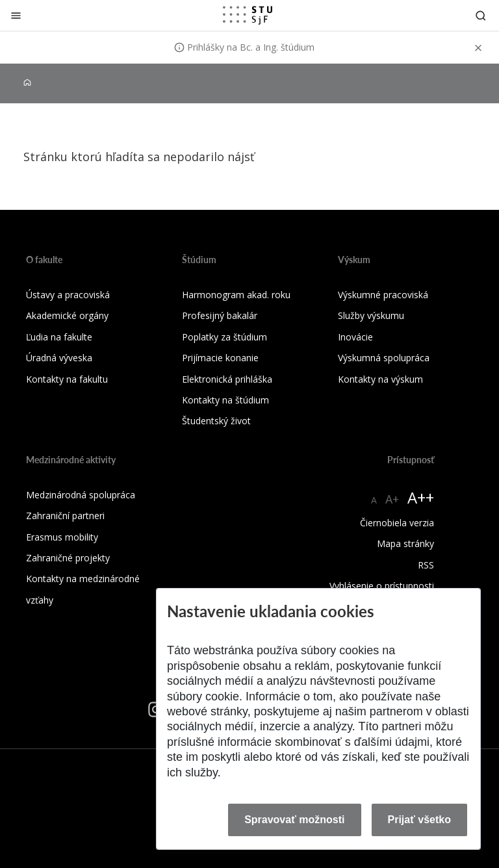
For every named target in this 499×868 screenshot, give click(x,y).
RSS (426, 565)
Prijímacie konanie (220, 358)
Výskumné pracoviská (383, 295)
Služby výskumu (371, 315)
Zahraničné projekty (68, 558)
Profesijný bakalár (220, 315)
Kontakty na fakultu (67, 379)
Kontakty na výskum (380, 379)
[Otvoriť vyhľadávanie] (481, 15)
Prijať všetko (420, 820)
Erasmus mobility (62, 537)
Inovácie (355, 337)
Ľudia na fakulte (59, 337)
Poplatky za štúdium (224, 337)
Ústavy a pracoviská (68, 295)
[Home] (27, 83)
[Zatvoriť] (16, 15)
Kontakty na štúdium (225, 400)
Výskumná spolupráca (384, 358)
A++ (421, 497)
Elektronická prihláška (227, 379)
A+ (392, 499)
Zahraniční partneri (65, 516)
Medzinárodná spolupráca (81, 495)
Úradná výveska (59, 358)
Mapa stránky (405, 543)
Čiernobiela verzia (397, 523)
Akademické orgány (67, 315)
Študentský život (216, 421)
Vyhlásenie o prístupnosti (382, 586)
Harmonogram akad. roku (236, 295)
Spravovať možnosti (294, 820)
